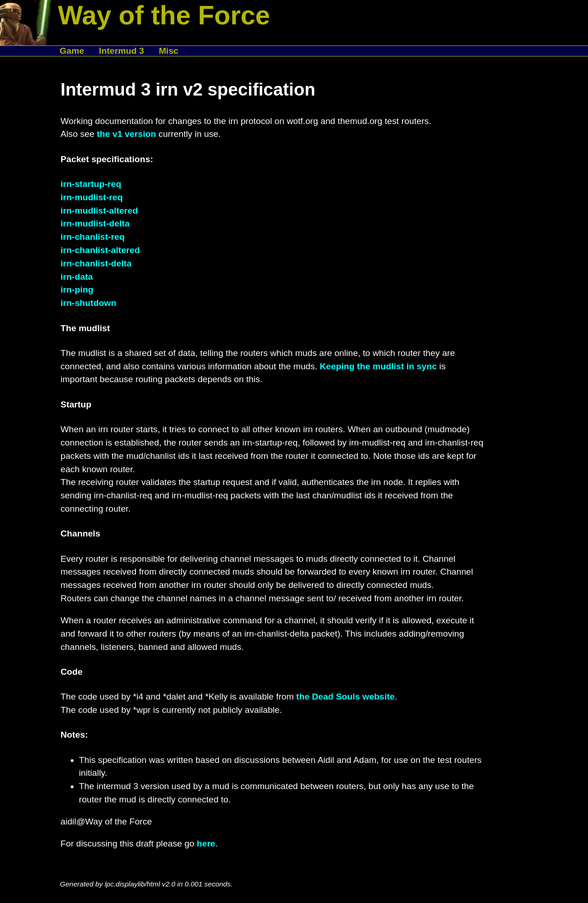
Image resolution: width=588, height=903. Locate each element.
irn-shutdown (89, 303)
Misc (169, 51)
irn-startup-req (91, 184)
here (206, 844)
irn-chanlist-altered (100, 250)
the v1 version (127, 134)
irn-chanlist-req (93, 237)
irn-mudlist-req (92, 197)
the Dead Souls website (345, 697)
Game (72, 51)
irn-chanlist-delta (96, 263)
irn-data (77, 277)
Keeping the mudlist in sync (378, 366)
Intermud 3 (121, 51)
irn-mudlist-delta (95, 223)
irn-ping (77, 290)
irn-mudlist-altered (99, 211)
